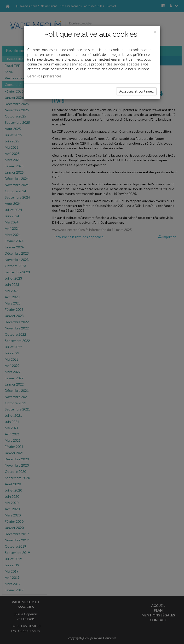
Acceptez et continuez (136, 91)
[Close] (155, 32)
